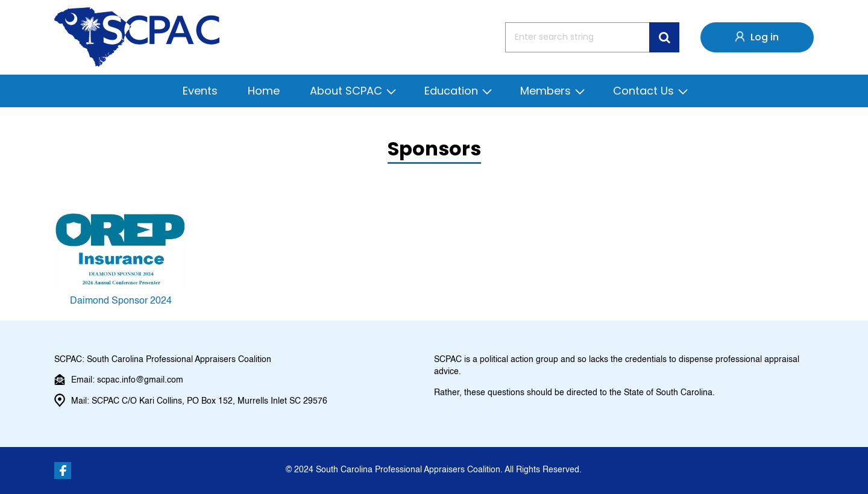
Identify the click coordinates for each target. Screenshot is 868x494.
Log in (765, 37)
